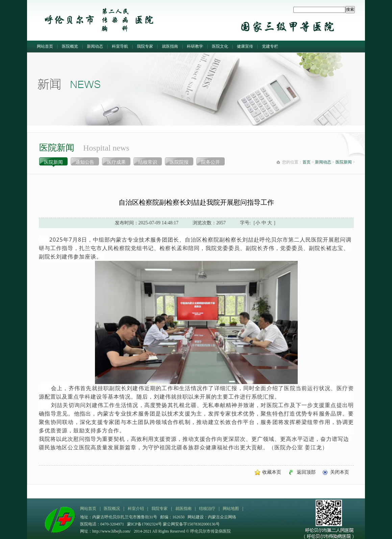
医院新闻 (53, 162)
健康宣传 (245, 46)
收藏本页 (272, 472)
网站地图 (231, 509)
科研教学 (195, 46)
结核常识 (148, 162)
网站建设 (196, 517)
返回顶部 (306, 472)
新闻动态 (95, 46)
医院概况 (112, 509)
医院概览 (70, 46)
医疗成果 (116, 162)
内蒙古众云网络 (222, 517)
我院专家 (145, 46)
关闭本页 (340, 472)
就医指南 (170, 46)
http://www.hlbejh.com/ (112, 531)
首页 (307, 162)
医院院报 (179, 162)
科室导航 (120, 46)
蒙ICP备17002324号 (145, 524)
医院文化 (220, 46)
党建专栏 (270, 46)
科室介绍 (136, 509)
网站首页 (45, 46)
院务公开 (211, 162)
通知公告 (85, 162)
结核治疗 (207, 509)
